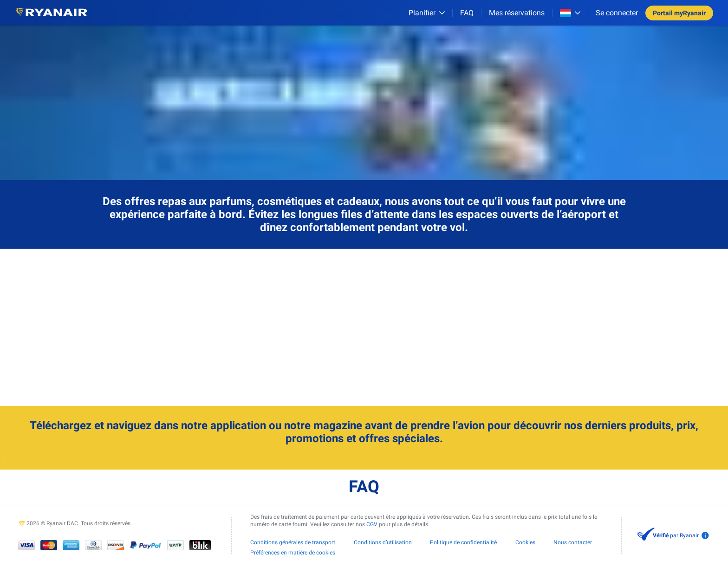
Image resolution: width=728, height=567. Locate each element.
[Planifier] (427, 13)
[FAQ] (467, 13)
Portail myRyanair (679, 13)
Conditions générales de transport (293, 542)
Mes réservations (517, 13)
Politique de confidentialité (463, 542)
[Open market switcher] (570, 13)
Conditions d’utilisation (383, 542)
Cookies (525, 542)
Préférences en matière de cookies (293, 553)
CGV (372, 524)
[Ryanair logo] (52, 13)
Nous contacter (573, 542)
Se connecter (617, 13)
